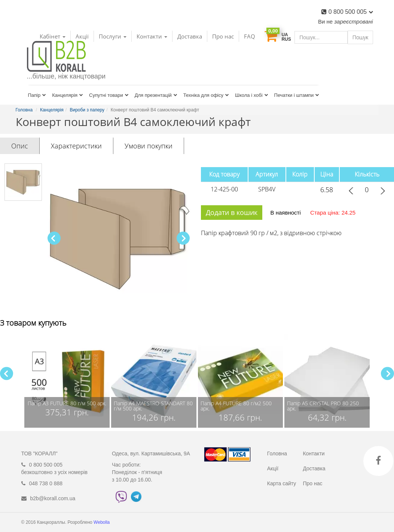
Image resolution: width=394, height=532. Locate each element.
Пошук (360, 37)
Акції (273, 468)
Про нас (223, 36)
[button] (183, 238)
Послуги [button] (113, 36)
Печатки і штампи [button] (297, 95)
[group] (67, 381)
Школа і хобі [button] (252, 95)
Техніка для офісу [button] (206, 95)
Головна (277, 453)
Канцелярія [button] (68, 95)
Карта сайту (282, 483)
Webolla (102, 522)
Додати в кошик (232, 212)
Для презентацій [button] (156, 95)
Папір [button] (37, 95)
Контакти (314, 453)
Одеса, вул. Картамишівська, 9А (151, 453)
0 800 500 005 (351, 12)
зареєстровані (353, 21)
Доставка (190, 36)
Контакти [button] (152, 36)
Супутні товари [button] (109, 95)
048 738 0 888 (46, 483)
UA (285, 35)
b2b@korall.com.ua (53, 498)
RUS (286, 39)
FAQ (250, 36)
